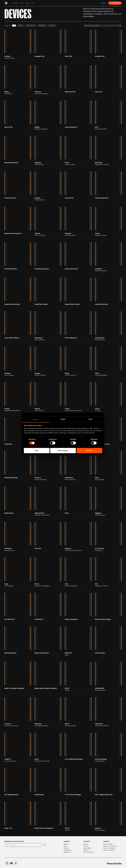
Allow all (89, 451)
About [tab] (91, 419)
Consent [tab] (36, 419)
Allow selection (63, 451)
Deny (37, 451)
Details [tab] (63, 419)
